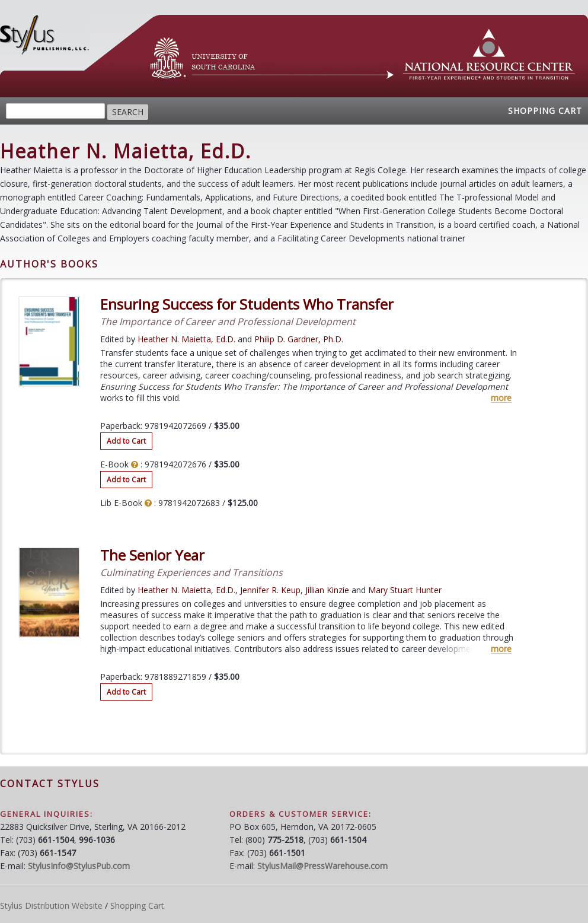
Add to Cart (126, 441)
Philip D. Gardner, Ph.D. (299, 339)
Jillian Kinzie (327, 590)
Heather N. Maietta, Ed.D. (186, 339)
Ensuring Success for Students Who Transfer (247, 304)
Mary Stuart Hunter (405, 590)
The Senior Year (152, 555)
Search (128, 112)
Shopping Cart (545, 111)
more (501, 398)
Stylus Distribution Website (51, 906)
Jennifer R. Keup (270, 590)
